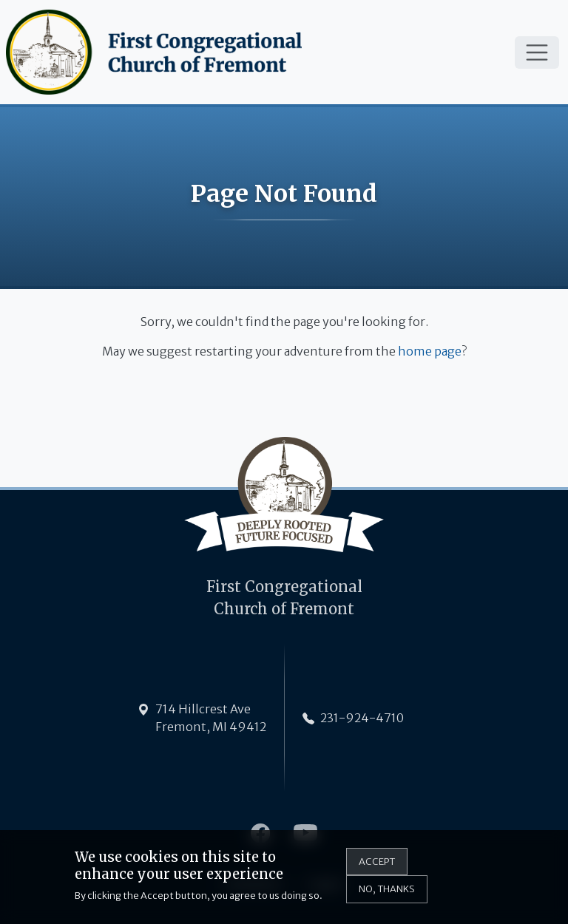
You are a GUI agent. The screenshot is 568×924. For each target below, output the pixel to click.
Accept (377, 868)
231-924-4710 (362, 718)
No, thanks (387, 895)
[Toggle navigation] (537, 52)
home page (430, 351)
